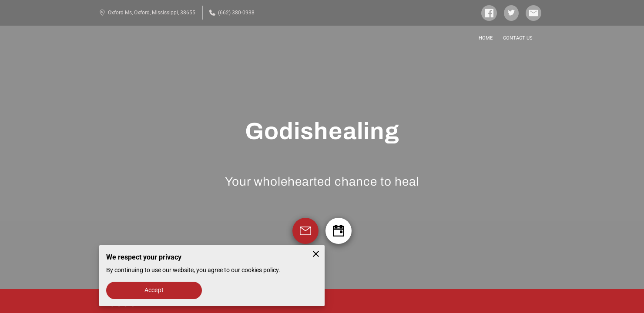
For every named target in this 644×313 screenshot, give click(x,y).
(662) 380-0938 (232, 13)
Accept (154, 290)
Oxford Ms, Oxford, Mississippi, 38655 (147, 13)
